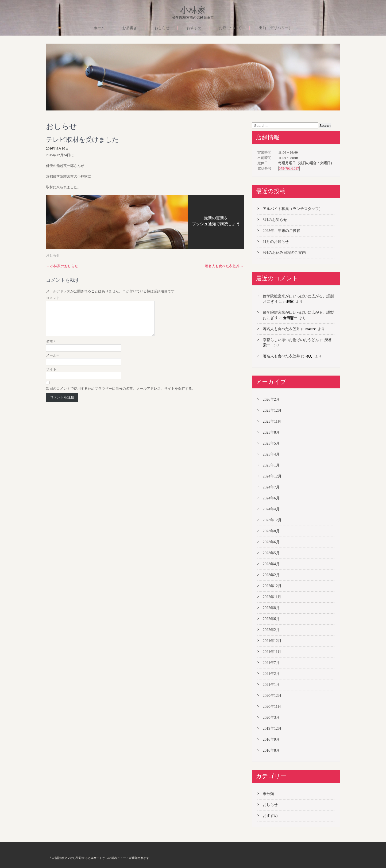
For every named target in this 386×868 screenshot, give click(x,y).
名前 (51, 348)
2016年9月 (271, 739)
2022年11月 (272, 597)
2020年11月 (272, 707)
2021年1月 (271, 685)
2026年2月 (271, 399)
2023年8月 (271, 531)
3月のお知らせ (275, 220)
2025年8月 (271, 432)
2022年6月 (271, 619)
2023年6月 (271, 542)
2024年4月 (271, 509)
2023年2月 (271, 575)
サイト (51, 376)
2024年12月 (272, 476)
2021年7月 (271, 663)
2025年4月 (271, 454)
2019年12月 (272, 729)
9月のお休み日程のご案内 (284, 253)
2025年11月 (272, 421)
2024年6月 (271, 498)
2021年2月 (271, 674)
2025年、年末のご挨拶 (281, 231)
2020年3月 (271, 718)
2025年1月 (271, 465)
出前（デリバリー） (276, 28)
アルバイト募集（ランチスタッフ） (293, 209)
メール (53, 362)
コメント (53, 298)
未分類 (268, 794)
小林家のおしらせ (62, 266)
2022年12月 (272, 586)
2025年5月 (271, 443)
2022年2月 (271, 630)
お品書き (130, 28)
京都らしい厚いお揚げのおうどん (291, 340)
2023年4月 (271, 564)
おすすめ (194, 28)
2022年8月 (271, 608)
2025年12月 (272, 410)
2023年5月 (271, 553)
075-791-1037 (289, 168)
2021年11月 (272, 652)
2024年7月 (271, 487)
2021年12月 (272, 641)
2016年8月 (271, 750)
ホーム (99, 28)
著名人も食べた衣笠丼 (224, 266)
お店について (230, 28)
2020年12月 (272, 696)
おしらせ (162, 28)
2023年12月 (272, 520)
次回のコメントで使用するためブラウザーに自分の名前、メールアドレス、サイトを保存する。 (121, 395)
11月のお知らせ (276, 242)
